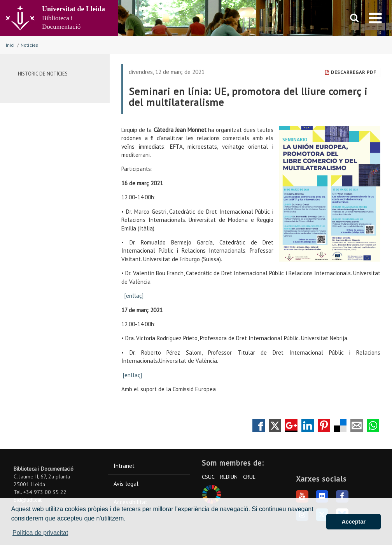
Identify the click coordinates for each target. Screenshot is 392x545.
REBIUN (229, 477)
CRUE (249, 477)
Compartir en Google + (291, 425)
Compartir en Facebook (259, 425)
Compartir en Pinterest (324, 425)
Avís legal (126, 484)
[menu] (375, 18)
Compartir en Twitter (275, 425)
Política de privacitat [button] (40, 533)
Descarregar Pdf (351, 72)
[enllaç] (134, 296)
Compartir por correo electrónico (357, 425)
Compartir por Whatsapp (373, 425)
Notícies (29, 45)
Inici (10, 45)
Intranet (124, 466)
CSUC (208, 477)
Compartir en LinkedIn (308, 425)
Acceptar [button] (353, 522)
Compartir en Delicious (340, 425)
